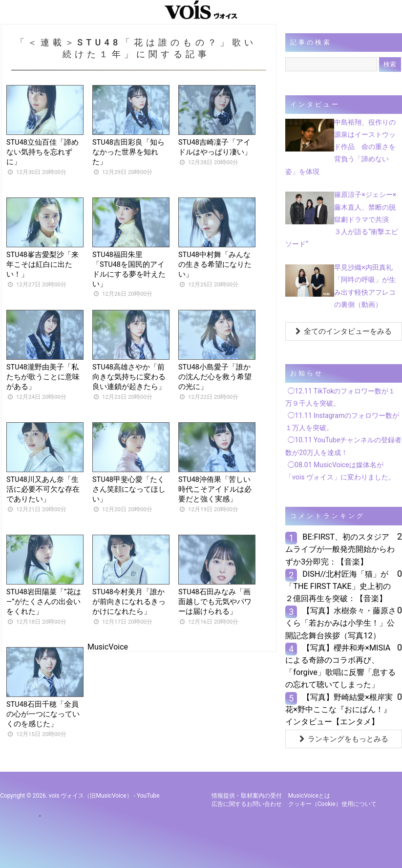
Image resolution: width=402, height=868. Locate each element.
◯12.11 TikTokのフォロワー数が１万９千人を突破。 (340, 397)
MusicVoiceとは (309, 796)
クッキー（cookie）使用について (332, 804)
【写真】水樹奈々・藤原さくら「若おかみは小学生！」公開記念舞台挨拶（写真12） (341, 623)
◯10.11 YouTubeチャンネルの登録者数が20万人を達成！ (343, 446)
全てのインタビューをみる (344, 331)
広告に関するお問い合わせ (247, 804)
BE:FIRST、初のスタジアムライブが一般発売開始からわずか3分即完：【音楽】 (340, 549)
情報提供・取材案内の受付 (247, 796)
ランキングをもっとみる (344, 739)
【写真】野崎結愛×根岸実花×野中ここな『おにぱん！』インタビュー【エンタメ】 (339, 709)
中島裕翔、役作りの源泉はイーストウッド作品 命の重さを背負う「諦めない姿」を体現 (340, 147)
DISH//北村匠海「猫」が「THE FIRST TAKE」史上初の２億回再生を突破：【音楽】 (338, 586)
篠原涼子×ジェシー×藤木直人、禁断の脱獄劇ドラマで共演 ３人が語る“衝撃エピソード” (342, 219)
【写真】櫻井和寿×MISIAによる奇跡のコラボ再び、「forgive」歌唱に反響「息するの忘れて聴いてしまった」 (340, 666)
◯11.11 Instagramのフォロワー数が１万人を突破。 (342, 422)
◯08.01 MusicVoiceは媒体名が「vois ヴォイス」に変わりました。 (340, 471)
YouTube (148, 796)
